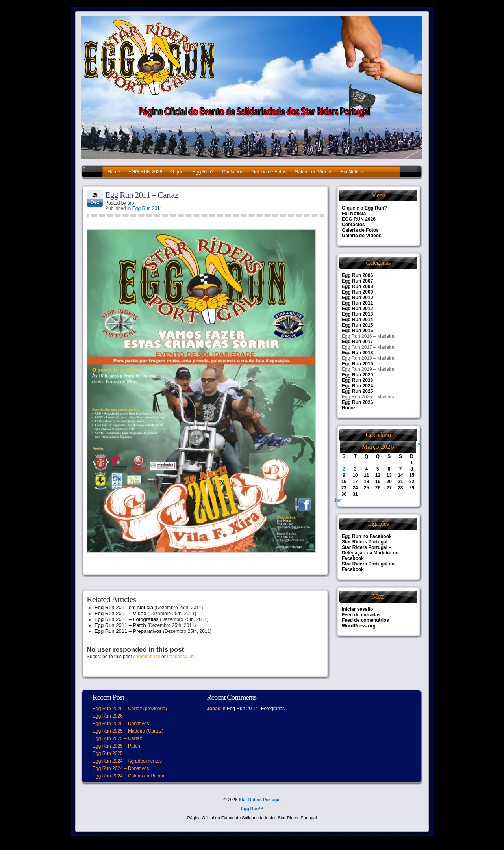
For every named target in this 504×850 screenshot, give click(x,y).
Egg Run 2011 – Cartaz (142, 195)
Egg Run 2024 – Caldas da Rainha (129, 776)
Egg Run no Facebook (367, 536)
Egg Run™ (252, 809)
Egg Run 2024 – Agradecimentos (127, 761)
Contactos (232, 172)
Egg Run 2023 (357, 380)
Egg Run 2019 (357, 364)
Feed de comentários (365, 620)
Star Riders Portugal (365, 542)
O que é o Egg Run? (192, 172)
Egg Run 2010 (357, 298)
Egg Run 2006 (357, 275)
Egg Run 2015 (357, 325)
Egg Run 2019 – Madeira (368, 369)
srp (131, 203)
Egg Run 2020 (357, 375)
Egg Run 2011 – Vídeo (120, 613)
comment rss (147, 657)
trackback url (180, 657)
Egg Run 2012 (357, 309)
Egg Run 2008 (357, 286)
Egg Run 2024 (357, 386)
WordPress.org (359, 626)
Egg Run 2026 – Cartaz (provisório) (130, 709)
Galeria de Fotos (269, 172)
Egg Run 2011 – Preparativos (128, 631)
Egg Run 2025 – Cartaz (117, 738)
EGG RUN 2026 (145, 172)
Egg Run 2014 (357, 320)
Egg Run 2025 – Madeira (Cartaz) (128, 731)
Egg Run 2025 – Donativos (121, 724)
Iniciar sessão (357, 609)
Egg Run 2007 (357, 281)
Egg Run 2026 (357, 402)
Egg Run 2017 (357, 342)
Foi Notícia (352, 172)
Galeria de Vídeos (313, 172)
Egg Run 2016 (357, 331)
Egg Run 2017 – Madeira (368, 347)
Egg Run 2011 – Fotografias (127, 619)
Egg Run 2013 (357, 314)
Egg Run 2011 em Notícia (124, 607)
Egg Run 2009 (357, 292)
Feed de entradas (361, 615)
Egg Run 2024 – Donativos (121, 768)
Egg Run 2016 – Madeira (368, 336)
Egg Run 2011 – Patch (120, 625)
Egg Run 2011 (147, 208)
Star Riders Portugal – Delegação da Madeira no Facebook (370, 553)
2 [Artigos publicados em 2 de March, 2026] (344, 469)
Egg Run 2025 (357, 391)
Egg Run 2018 (357, 353)
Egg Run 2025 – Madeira (368, 397)
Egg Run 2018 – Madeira (368, 358)
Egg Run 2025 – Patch (116, 746)
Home (114, 172)
